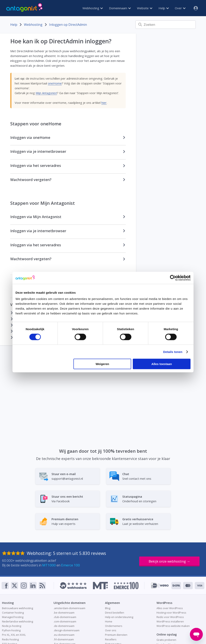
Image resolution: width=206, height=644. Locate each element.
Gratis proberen (166, 640)
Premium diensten (116, 635)
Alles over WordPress (170, 608)
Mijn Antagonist (46, 93)
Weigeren (102, 364)
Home (109, 621)
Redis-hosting (10, 639)
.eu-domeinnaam (64, 635)
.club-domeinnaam (65, 617)
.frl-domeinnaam (64, 639)
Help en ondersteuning (119, 617)
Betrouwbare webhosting (18, 608)
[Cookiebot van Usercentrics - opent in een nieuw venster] (173, 278)
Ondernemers (114, 626)
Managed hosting (13, 617)
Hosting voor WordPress (171, 613)
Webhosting (93, 8)
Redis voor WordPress (170, 617)
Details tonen (173, 352)
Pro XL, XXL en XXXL (14, 635)
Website (145, 8)
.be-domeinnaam (64, 613)
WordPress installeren (170, 621)
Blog (108, 608)
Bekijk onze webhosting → (169, 561)
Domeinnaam (120, 8)
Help (164, 8)
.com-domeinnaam (65, 621)
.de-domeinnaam (64, 626)
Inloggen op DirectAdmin (68, 25)
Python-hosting (11, 630)
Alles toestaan (162, 364)
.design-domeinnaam (66, 630)
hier (104, 103)
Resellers (111, 639)
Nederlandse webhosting (18, 621)
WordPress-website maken (173, 626)
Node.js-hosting (12, 626)
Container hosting (13, 613)
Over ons (111, 630)
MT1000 (49, 565)
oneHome (55, 83)
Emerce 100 (71, 565)
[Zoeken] (166, 25)
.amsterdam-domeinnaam (69, 608)
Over (180, 8)
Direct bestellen (115, 613)
